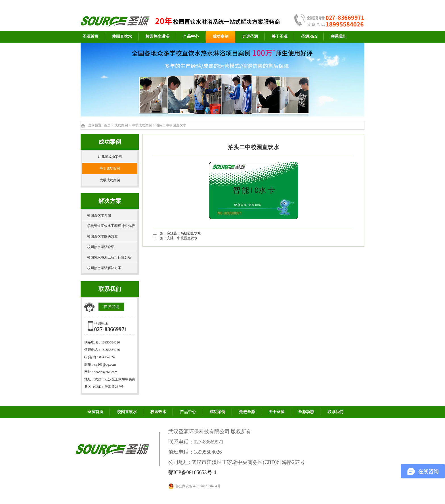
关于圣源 (280, 37)
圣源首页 (91, 37)
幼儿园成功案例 (110, 157)
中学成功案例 (142, 125)
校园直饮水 (122, 37)
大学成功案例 (110, 180)
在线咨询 (111, 307)
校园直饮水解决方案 (102, 236)
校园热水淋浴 (158, 37)
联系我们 (339, 37)
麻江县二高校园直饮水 (184, 233)
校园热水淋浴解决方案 (104, 268)
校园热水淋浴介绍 (101, 247)
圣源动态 (309, 37)
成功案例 (221, 37)
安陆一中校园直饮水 (182, 238)
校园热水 (158, 412)
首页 (107, 125)
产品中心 (191, 37)
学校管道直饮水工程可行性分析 (111, 226)
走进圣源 (250, 37)
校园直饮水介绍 (99, 215)
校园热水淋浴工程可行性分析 (109, 257)
